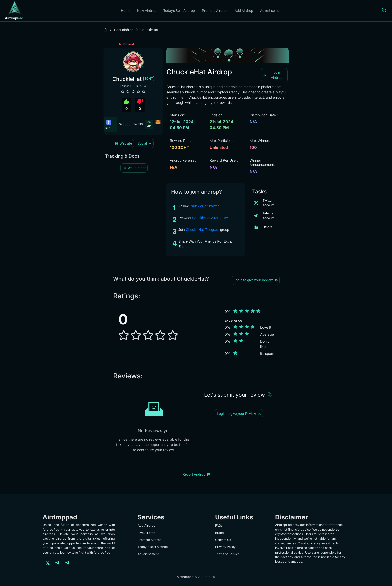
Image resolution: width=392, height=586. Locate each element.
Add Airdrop (244, 11)
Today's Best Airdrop (179, 11)
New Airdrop (147, 11)
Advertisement (271, 11)
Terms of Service (227, 554)
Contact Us (223, 540)
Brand (220, 533)
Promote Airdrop (215, 11)
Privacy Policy (225, 547)
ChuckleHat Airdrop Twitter (213, 218)
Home (126, 11)
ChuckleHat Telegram (203, 230)
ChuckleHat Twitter (204, 206)
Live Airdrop (147, 533)
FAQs (219, 526)
